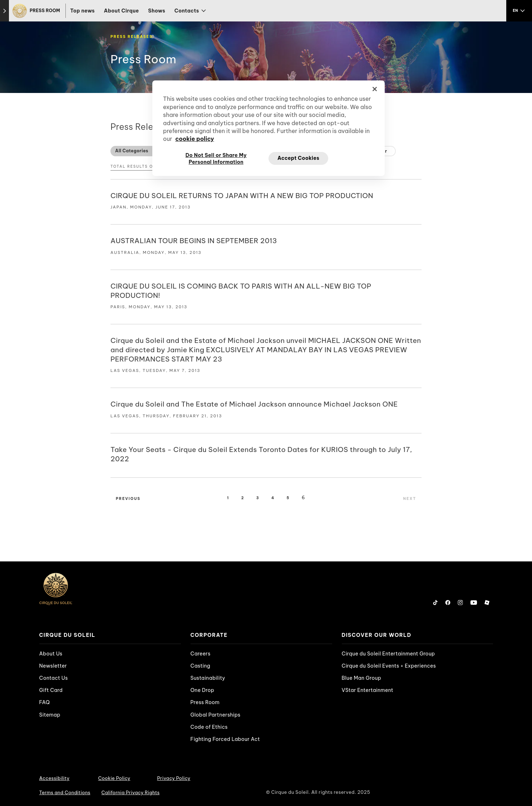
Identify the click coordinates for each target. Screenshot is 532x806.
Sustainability (208, 678)
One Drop (203, 690)
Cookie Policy (114, 778)
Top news (82, 11)
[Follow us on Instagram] (460, 603)
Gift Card (51, 690)
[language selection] (519, 11)
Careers (201, 654)
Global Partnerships (216, 715)
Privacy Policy (174, 778)
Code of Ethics (209, 727)
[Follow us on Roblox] (487, 603)
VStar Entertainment (368, 690)
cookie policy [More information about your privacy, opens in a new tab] (194, 139)
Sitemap (50, 715)
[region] (269, 128)
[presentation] (110, 635)
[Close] (375, 89)
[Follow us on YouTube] (474, 603)
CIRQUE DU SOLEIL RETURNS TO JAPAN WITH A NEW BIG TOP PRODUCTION (242, 196)
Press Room (205, 702)
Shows (157, 11)
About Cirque (122, 11)
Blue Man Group (362, 678)
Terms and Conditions (65, 792)
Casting (200, 666)
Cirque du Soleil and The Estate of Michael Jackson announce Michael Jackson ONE (254, 404)
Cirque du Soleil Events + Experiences (389, 666)
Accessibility (55, 778)
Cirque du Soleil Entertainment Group (388, 654)
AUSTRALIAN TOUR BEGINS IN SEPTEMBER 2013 (194, 241)
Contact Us (54, 678)
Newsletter (53, 666)
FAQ (45, 702)
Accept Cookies (298, 158)
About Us (51, 654)
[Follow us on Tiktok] (435, 603)
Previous (128, 499)
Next (410, 499)
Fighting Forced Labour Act (225, 739)
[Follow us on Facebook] (448, 603)
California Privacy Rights (131, 792)
